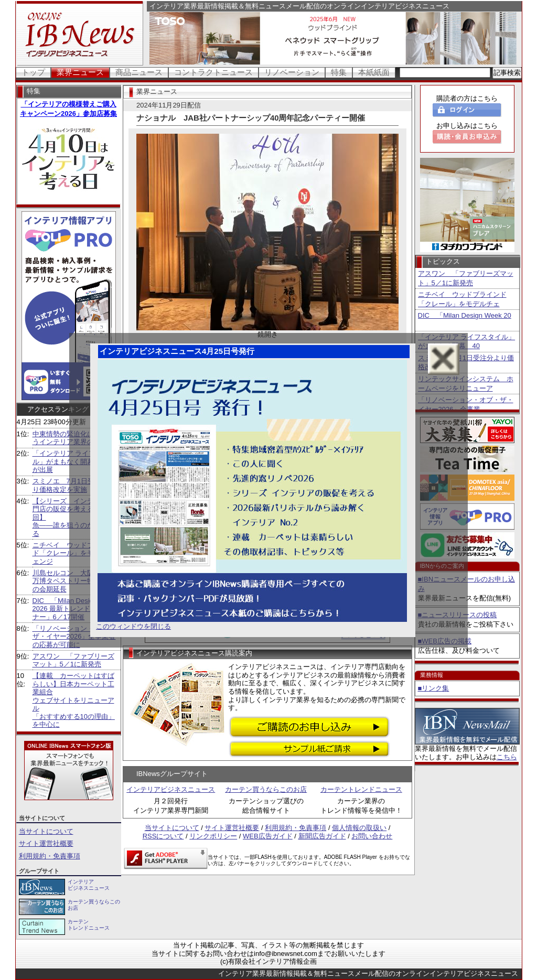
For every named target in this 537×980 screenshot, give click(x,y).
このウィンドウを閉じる (133, 626)
